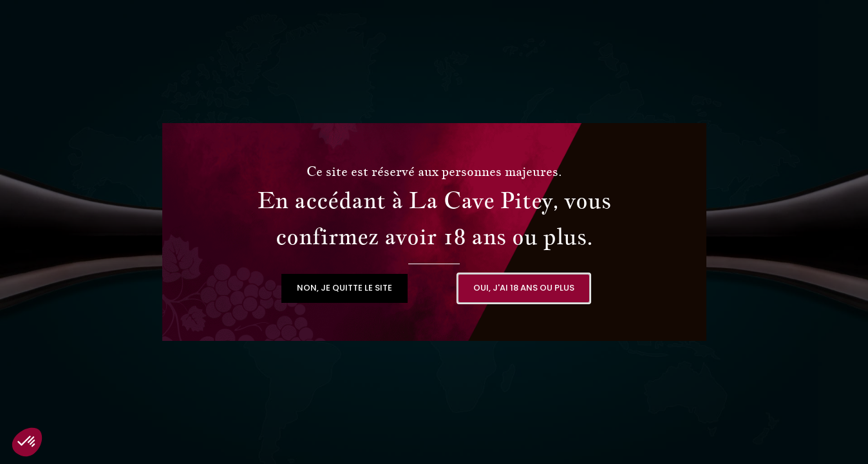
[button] (344, 288)
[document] (434, 232)
